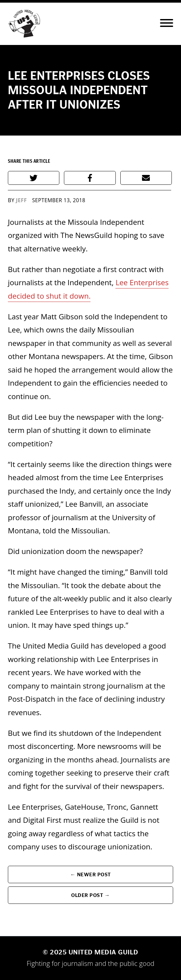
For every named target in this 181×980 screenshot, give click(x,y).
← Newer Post (90, 874)
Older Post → (90, 895)
